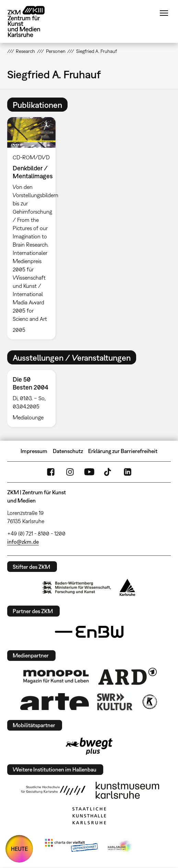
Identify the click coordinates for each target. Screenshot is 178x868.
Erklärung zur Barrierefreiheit (123, 451)
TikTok (108, 472)
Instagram (70, 472)
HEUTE (19, 849)
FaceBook (51, 472)
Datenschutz (68, 451)
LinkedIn (128, 472)
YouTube (89, 472)
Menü (164, 13)
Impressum (34, 451)
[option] (34, 228)
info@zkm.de (23, 542)
